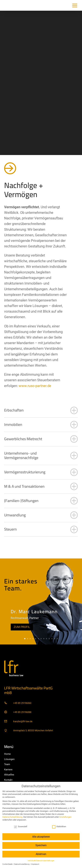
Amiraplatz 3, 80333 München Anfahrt (33, 731)
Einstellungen (65, 817)
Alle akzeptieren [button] (41, 837)
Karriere (8, 770)
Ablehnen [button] (41, 854)
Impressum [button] (35, 864)
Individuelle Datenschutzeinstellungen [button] (41, 861)
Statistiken (59, 826)
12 (55, 639)
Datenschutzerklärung (12, 817)
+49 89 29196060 (22, 703)
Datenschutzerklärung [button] (22, 864)
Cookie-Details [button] (8, 864)
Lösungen (9, 759)
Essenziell (20, 826)
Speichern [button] (41, 845)
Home (7, 754)
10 (49, 639)
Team (7, 764)
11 (52, 639)
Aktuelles (9, 775)
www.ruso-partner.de (35, 386)
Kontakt (8, 780)
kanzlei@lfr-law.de (23, 721)
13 (57, 639)
